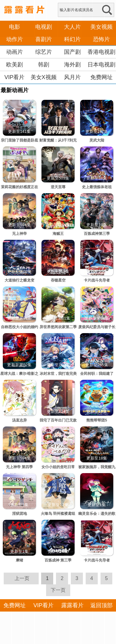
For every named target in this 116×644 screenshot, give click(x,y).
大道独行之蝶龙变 (19, 280)
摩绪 (19, 560)
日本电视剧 (101, 65)
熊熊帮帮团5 (97, 420)
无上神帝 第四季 (19, 467)
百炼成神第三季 (97, 234)
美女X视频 (44, 77)
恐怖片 (101, 39)
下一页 (58, 590)
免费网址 (101, 77)
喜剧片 (44, 39)
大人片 (72, 27)
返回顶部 (101, 605)
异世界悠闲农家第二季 (58, 327)
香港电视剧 (101, 52)
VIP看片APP (14, 83)
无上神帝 (19, 234)
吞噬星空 (58, 280)
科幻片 (72, 39)
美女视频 (101, 27)
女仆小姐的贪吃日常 (58, 467)
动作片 (15, 39)
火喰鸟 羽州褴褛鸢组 (58, 514)
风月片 (72, 77)
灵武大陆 (97, 140)
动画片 (15, 52)
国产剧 (72, 52)
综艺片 (44, 52)
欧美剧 (15, 65)
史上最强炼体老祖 (97, 187)
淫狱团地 (19, 514)
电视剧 (44, 27)
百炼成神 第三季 (58, 560)
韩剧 (44, 65)
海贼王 (58, 234)
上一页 (22, 578)
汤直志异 (19, 420)
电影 (15, 27)
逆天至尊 (58, 187)
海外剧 (72, 65)
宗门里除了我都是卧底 (19, 140)
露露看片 (72, 605)
